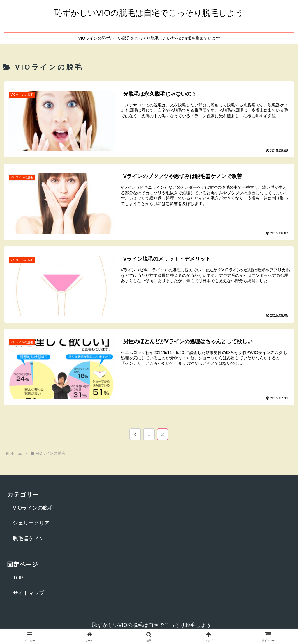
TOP (18, 578)
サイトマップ (29, 593)
